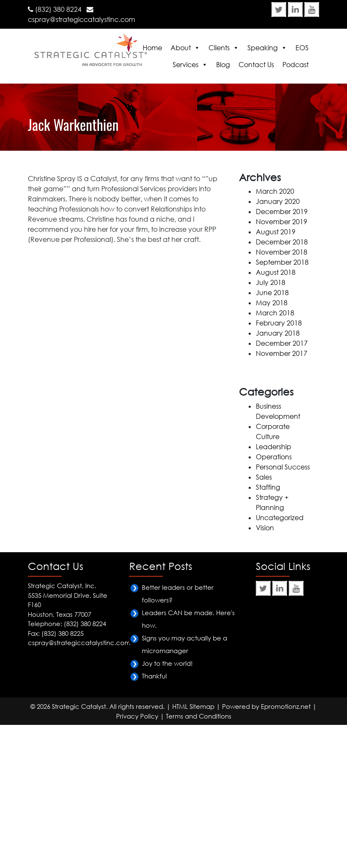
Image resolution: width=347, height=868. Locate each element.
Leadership (274, 447)
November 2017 (282, 353)
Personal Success (283, 467)
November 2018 (282, 252)
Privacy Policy (137, 716)
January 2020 (278, 201)
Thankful (154, 676)
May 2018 (272, 303)
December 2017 (282, 343)
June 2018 (272, 293)
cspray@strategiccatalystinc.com (81, 19)
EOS (302, 48)
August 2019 (276, 232)
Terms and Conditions (199, 716)
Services (186, 65)
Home (152, 48)
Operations (274, 457)
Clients (219, 48)
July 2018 (271, 282)
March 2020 (275, 191)
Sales (264, 477)
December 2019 (282, 212)
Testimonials (72, 154)
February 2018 (279, 323)
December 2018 (282, 242)
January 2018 (278, 333)
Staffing (268, 487)
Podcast (295, 65)
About (181, 48)
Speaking (263, 48)
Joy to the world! (167, 663)
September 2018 (282, 262)
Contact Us (256, 65)
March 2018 (275, 313)
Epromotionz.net (286, 706)
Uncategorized (280, 518)
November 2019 (282, 222)
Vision (265, 528)
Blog (223, 65)
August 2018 (276, 272)
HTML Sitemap (193, 706)
